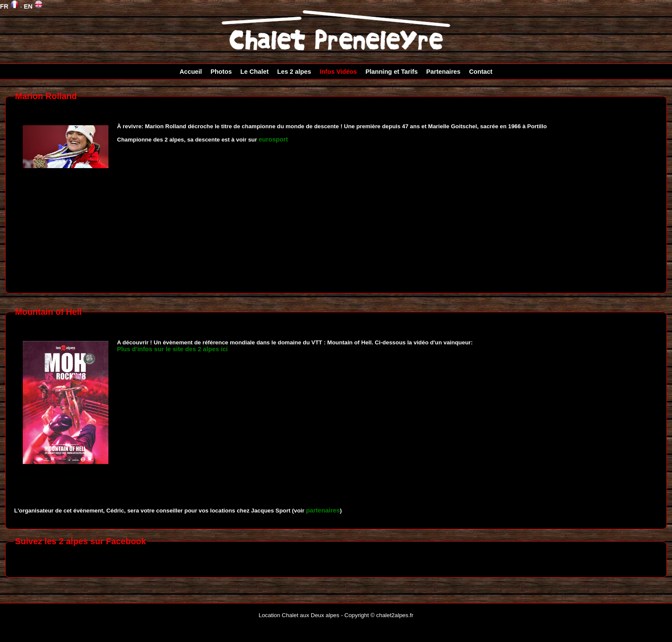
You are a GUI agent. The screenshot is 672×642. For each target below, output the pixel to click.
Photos (221, 72)
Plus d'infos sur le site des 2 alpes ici (172, 349)
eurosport (273, 139)
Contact (481, 72)
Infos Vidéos (338, 72)
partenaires (323, 510)
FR (9, 6)
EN (33, 6)
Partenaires (444, 72)
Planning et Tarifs (392, 72)
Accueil (191, 72)
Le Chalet (255, 72)
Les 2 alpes (294, 72)
